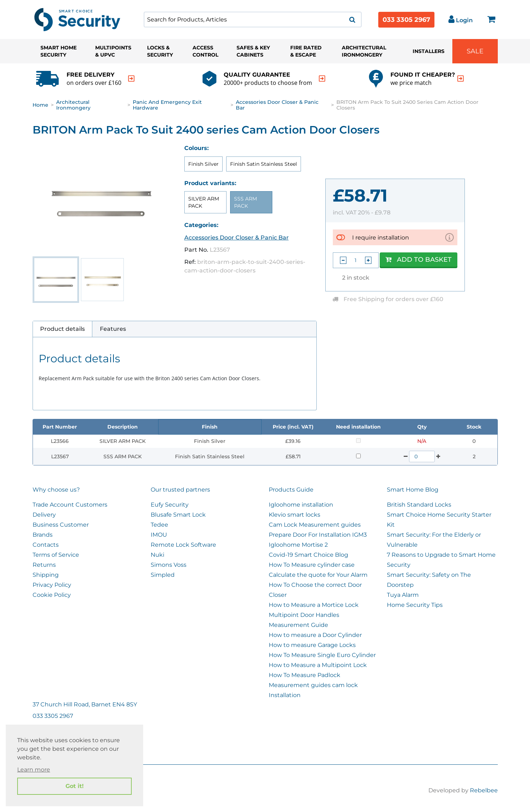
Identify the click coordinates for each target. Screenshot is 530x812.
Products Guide (291, 490)
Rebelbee (484, 790)
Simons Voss (169, 565)
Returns (44, 565)
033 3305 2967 (406, 20)
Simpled (163, 575)
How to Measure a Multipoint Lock (318, 665)
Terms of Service (56, 555)
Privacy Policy (52, 585)
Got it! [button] (75, 786)
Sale (475, 51)
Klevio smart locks (295, 515)
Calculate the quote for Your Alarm (318, 575)
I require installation (381, 237)
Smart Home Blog (413, 490)
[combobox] (253, 20)
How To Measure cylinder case (312, 565)
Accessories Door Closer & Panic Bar (277, 105)
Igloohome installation (301, 505)
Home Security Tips (415, 605)
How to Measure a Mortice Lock (314, 605)
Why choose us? (56, 490)
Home (40, 105)
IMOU (159, 535)
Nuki (157, 555)
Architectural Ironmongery (364, 51)
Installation (285, 695)
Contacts (46, 545)
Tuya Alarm (403, 595)
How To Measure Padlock (305, 675)
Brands (43, 535)
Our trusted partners (180, 490)
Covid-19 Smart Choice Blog (308, 555)
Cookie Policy (52, 595)
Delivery (44, 515)
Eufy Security (170, 505)
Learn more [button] (34, 770)
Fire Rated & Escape (306, 51)
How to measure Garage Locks (312, 645)
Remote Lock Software (183, 545)
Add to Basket (419, 260)
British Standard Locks (419, 505)
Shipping (46, 575)
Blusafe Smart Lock (178, 515)
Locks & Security (160, 51)
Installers (429, 51)
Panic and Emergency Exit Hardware (167, 105)
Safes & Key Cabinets (253, 51)
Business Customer (61, 525)
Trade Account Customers (70, 505)
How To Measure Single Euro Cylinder (322, 655)
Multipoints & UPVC (113, 51)
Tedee (159, 525)
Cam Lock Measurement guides (315, 525)
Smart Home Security (59, 51)
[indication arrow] (131, 79)
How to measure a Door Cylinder (315, 635)
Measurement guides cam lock (313, 685)
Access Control (205, 51)
